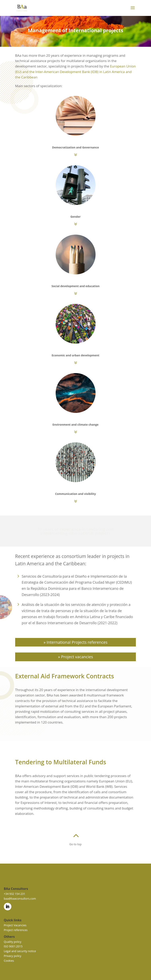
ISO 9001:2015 (13, 946)
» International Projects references (75, 642)
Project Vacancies (15, 925)
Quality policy (13, 942)
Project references (16, 930)
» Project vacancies (75, 657)
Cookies (9, 961)
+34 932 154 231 (14, 894)
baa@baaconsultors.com (20, 899)
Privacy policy (13, 956)
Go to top (75, 844)
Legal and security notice (20, 951)
